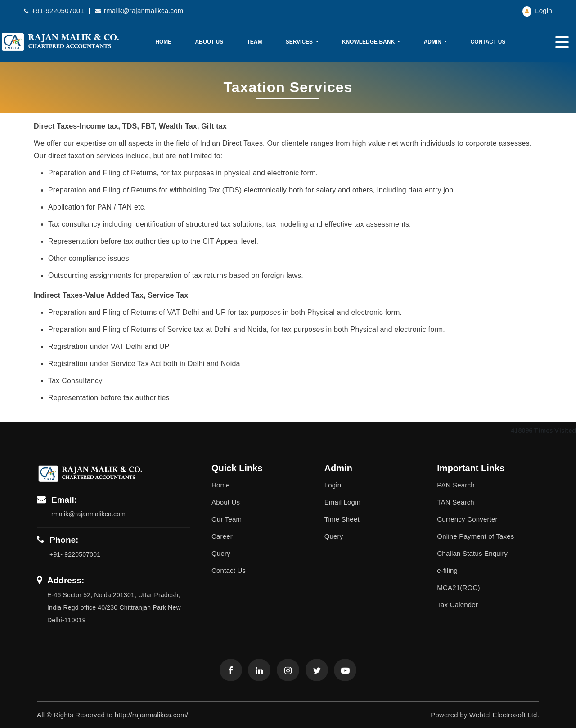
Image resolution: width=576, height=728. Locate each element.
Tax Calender (457, 605)
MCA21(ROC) (458, 587)
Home (163, 42)
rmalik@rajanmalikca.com (139, 11)
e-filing (447, 570)
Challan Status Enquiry (472, 553)
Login (537, 11)
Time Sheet (342, 519)
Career (222, 536)
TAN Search (456, 502)
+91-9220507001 (55, 11)
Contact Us (488, 42)
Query (221, 553)
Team (254, 42)
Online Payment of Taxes (475, 536)
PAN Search (456, 485)
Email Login (343, 502)
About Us (209, 42)
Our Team (227, 519)
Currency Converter (467, 519)
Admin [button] (434, 42)
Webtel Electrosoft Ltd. (504, 715)
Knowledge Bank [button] (369, 42)
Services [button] (300, 42)
